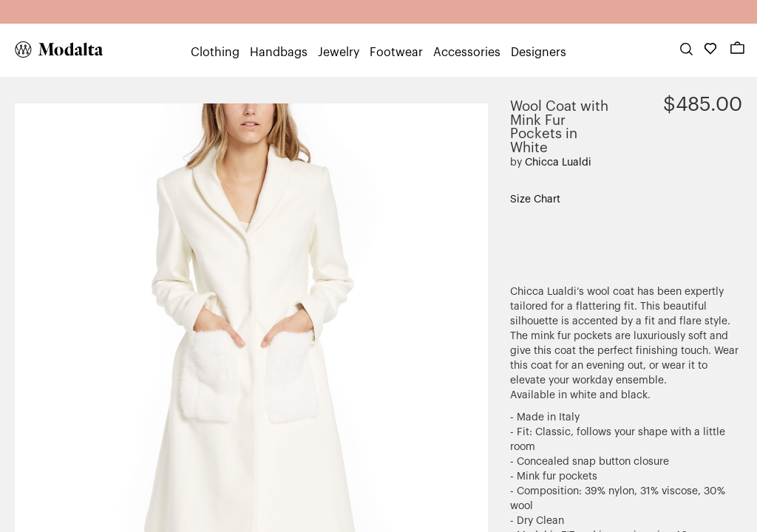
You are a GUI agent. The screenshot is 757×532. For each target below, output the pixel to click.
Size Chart (535, 199)
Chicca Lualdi (558, 163)
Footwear (396, 52)
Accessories (467, 52)
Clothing (215, 52)
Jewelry (339, 52)
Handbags (279, 52)
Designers (539, 52)
